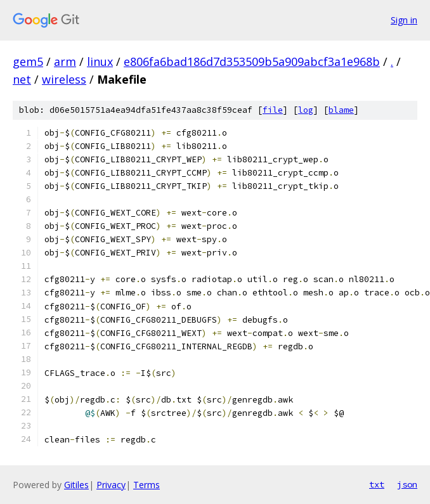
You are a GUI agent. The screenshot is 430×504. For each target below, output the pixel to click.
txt (377, 484)
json (407, 484)
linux (100, 61)
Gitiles (76, 485)
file (273, 110)
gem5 (28, 61)
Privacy (111, 485)
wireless (64, 79)
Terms (147, 485)
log (306, 110)
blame (341, 110)
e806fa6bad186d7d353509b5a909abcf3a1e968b (252, 61)
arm (65, 61)
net (22, 79)
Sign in (404, 20)
